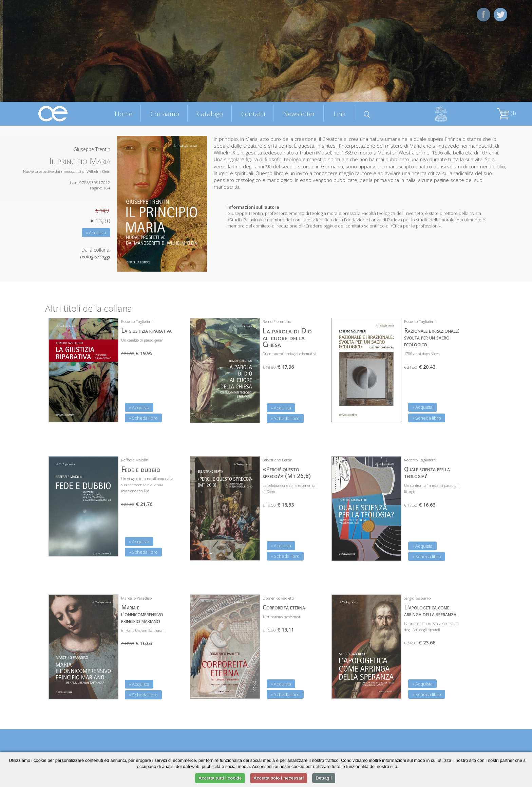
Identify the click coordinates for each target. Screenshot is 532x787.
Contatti (253, 114)
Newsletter (299, 114)
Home (123, 114)
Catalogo (210, 114)
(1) (506, 113)
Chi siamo (165, 114)
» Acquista (96, 233)
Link (340, 114)
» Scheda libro (143, 418)
